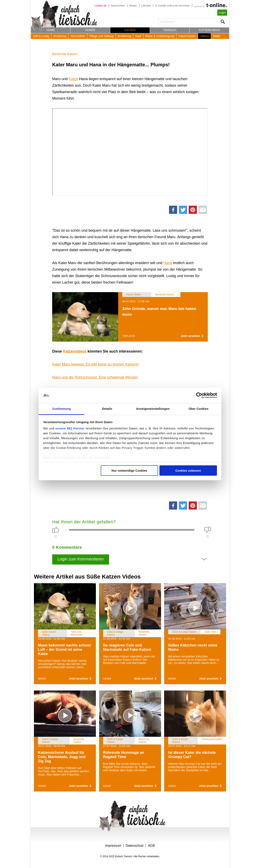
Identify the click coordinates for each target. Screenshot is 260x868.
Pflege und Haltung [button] (101, 36)
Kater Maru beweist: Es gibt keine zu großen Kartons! (95, 364)
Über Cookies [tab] (199, 409)
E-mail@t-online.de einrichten (173, 6)
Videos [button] (204, 36)
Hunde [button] (90, 30)
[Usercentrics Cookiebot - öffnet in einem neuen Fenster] (199, 395)
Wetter (133, 6)
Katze (73, 79)
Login (222, 13)
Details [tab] (107, 409)
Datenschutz (135, 846)
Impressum (113, 846)
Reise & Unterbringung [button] (160, 36)
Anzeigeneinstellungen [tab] (153, 409)
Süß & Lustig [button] (41, 36)
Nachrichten (118, 6)
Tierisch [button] (170, 30)
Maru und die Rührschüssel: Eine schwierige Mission (95, 377)
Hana (168, 263)
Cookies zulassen (188, 471)
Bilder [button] (217, 36)
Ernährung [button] (124, 36)
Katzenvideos (75, 351)
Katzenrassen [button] (187, 36)
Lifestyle (146, 6)
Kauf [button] (138, 36)
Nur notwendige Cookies (129, 471)
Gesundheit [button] (78, 36)
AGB (151, 846)
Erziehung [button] (60, 36)
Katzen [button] (130, 30)
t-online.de (100, 6)
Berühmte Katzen (65, 54)
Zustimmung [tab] (61, 409)
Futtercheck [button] (209, 30)
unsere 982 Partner (70, 428)
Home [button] (51, 30)
